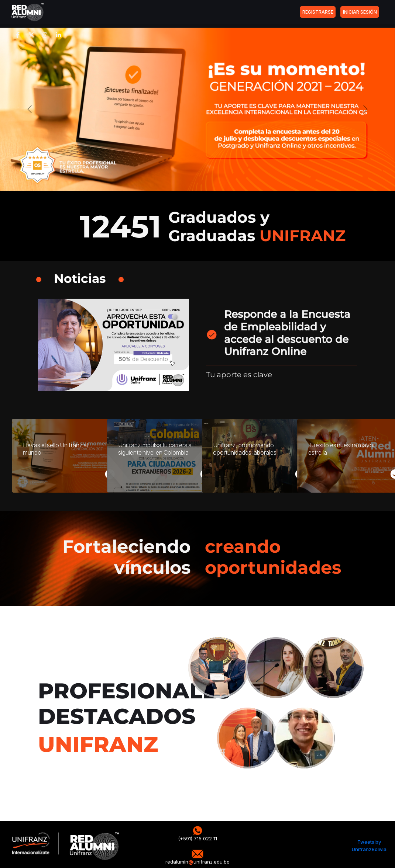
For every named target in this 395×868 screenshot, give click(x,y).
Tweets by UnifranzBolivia (369, 846)
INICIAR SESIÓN (360, 12)
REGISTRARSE (318, 12)
